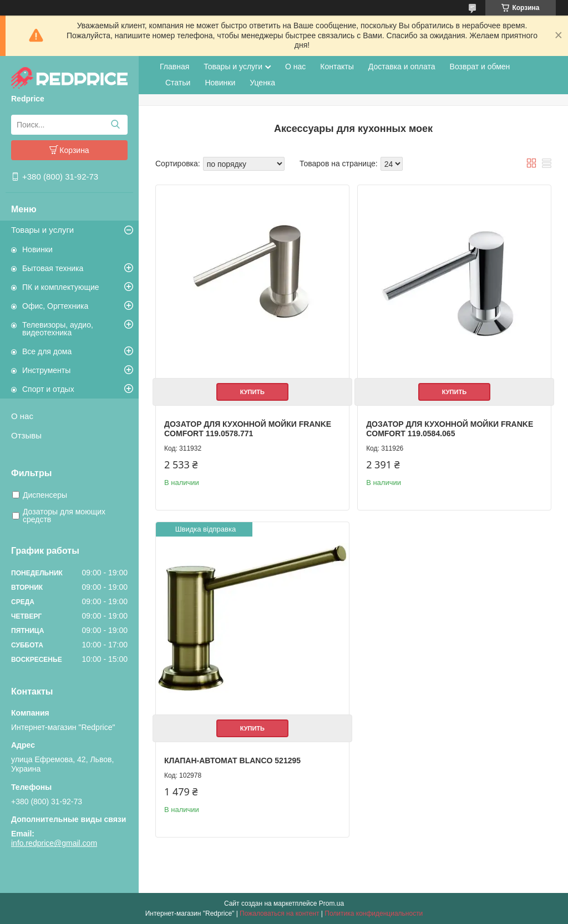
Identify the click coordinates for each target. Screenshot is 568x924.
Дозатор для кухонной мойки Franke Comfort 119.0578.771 (248, 429)
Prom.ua (331, 903)
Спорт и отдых (48, 389)
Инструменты (46, 370)
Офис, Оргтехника (55, 306)
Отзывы (26, 435)
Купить (252, 392)
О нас (22, 416)
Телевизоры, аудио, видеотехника (58, 329)
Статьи (178, 83)
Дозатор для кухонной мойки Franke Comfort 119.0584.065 (450, 429)
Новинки (37, 249)
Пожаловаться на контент (279, 913)
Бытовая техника (53, 268)
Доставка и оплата (402, 67)
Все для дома (47, 351)
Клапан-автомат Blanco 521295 (232, 760)
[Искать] (115, 125)
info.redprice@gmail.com (54, 843)
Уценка (262, 83)
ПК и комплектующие (61, 287)
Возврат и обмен (480, 67)
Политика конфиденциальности (374, 913)
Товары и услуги (42, 230)
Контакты (337, 67)
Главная (174, 67)
